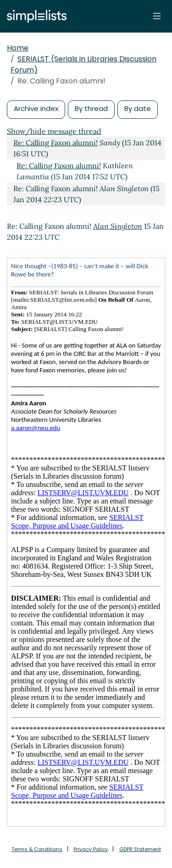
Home (18, 48)
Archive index (36, 108)
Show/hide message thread (54, 131)
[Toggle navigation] (157, 16)
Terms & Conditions (37, 849)
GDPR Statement (140, 849)
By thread (91, 108)
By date (138, 108)
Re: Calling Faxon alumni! (55, 143)
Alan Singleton (118, 226)
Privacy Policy (91, 849)
